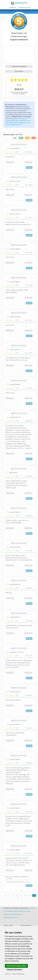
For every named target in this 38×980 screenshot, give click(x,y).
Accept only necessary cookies (16, 966)
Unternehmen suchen (24, 7)
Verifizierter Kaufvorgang (19, 144)
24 (21, 138)
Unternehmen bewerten (19, 66)
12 (34, 895)
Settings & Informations (14, 970)
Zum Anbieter (19, 71)
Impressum (8, 974)
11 (30, 895)
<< (5, 895)
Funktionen (13, 7)
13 (18, 898)
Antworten (29, 168)
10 (25, 895)
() (28, 162)
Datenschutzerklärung (18, 974)
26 (15, 138)
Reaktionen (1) (10, 870)
